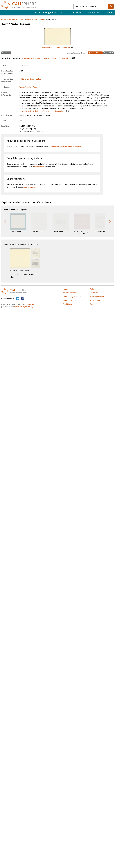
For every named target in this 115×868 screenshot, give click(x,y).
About (110, 13)
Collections (76, 13)
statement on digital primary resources (67, 146)
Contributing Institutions (49, 13)
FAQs (92, 289)
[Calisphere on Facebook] (23, 299)
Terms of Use (95, 293)
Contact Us (94, 304)
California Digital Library (24, 307)
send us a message (31, 187)
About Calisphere (70, 293)
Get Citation (6, 53)
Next (110, 221)
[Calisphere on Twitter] (18, 299)
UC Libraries (29, 304)
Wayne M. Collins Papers (36, 19)
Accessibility (95, 300)
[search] (111, 6)
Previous (5, 221)
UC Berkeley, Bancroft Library (13, 19)
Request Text (109, 53)
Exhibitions (94, 13)
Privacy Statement (97, 297)
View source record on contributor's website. (46, 59)
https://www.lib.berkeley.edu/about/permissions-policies (43, 111)
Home (65, 289)
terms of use (39, 167)
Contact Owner (95, 53)
